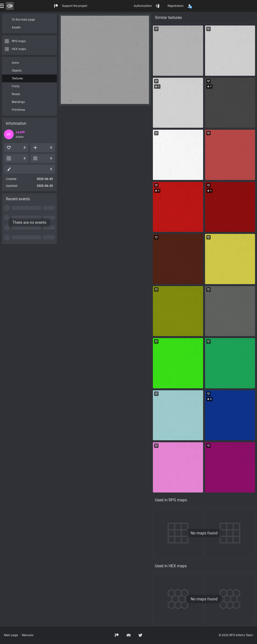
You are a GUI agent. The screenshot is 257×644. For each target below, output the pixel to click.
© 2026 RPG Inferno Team (236, 635)
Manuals (28, 635)
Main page (11, 635)
